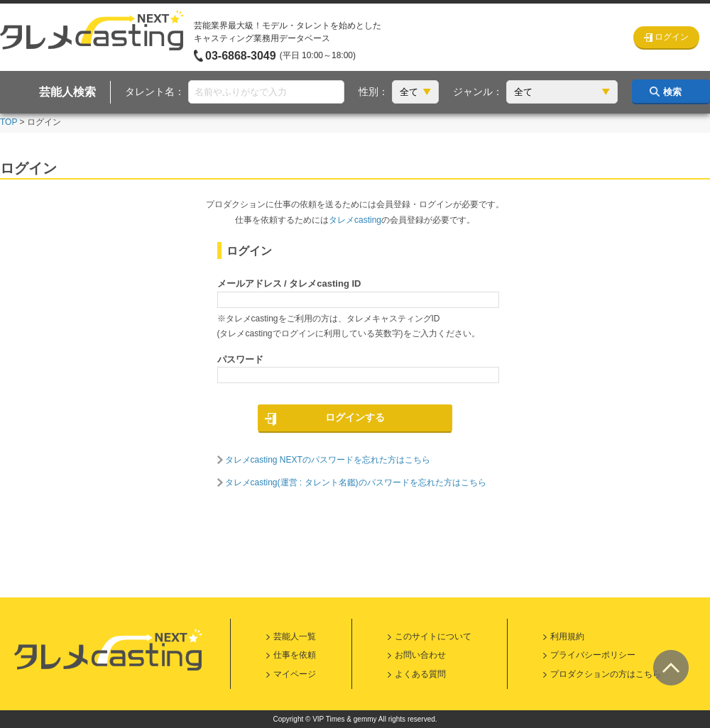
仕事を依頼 (295, 655)
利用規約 (567, 636)
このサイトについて (433, 636)
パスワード (240, 359)
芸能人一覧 (295, 636)
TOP (9, 122)
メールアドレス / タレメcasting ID (289, 283)
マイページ (295, 674)
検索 (672, 92)
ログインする (355, 417)
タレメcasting (355, 220)
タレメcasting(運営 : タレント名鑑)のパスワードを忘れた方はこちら (356, 482)
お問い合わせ (420, 655)
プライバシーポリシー (593, 655)
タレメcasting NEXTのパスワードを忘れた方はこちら (328, 460)
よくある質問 (420, 674)
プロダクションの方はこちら (606, 674)
